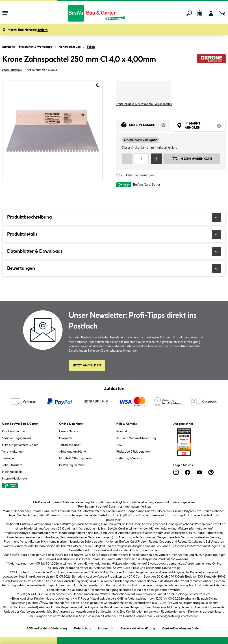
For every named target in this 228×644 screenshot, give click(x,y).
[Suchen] (189, 13)
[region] (53, 131)
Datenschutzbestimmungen (119, 351)
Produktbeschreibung (114, 217)
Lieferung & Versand (130, 458)
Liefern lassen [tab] (146, 126)
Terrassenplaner (70, 445)
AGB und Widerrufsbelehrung (136, 438)
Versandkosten (101, 502)
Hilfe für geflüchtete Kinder (20, 445)
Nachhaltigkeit (12, 472)
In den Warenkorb (192, 158)
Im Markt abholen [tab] (201, 126)
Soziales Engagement (17, 438)
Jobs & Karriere (12, 465)
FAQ (119, 445)
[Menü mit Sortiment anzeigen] (5, 13)
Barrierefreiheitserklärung (138, 628)
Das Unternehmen (14, 432)
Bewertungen (114, 269)
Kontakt (122, 432)
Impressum (106, 628)
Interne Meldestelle (15, 479)
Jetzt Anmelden (87, 366)
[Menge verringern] (127, 159)
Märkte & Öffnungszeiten (76, 458)
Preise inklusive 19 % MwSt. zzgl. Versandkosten (144, 104)
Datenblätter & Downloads (114, 252)
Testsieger (9, 458)
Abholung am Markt (73, 452)
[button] (28, 30)
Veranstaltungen (13, 452)
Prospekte (66, 438)
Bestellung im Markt (72, 465)
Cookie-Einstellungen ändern (182, 628)
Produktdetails (12, 70)
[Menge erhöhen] (156, 159)
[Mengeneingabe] (142, 159)
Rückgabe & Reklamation (133, 452)
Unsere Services (69, 432)
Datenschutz (82, 628)
